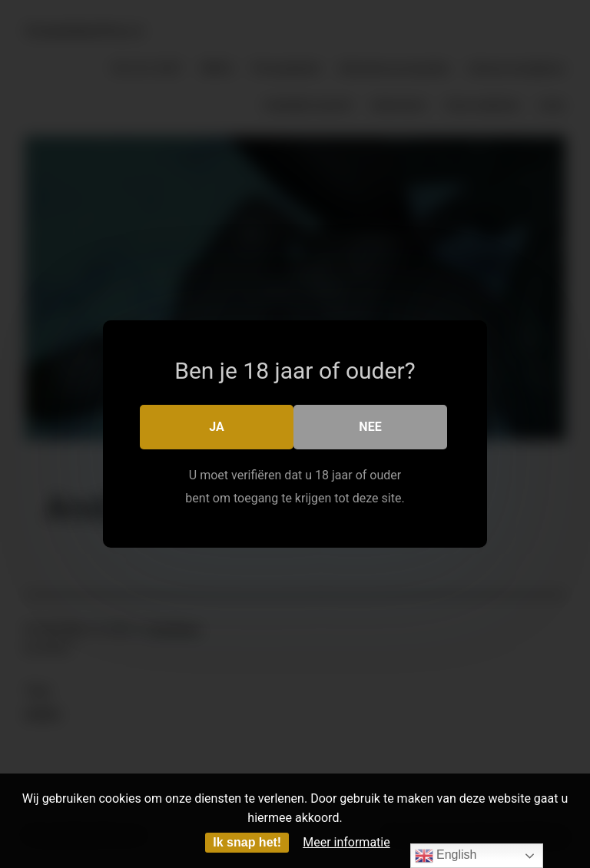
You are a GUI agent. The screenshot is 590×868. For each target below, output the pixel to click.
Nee (370, 427)
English (446, 856)
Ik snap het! (247, 842)
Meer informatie (346, 842)
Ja (217, 427)
